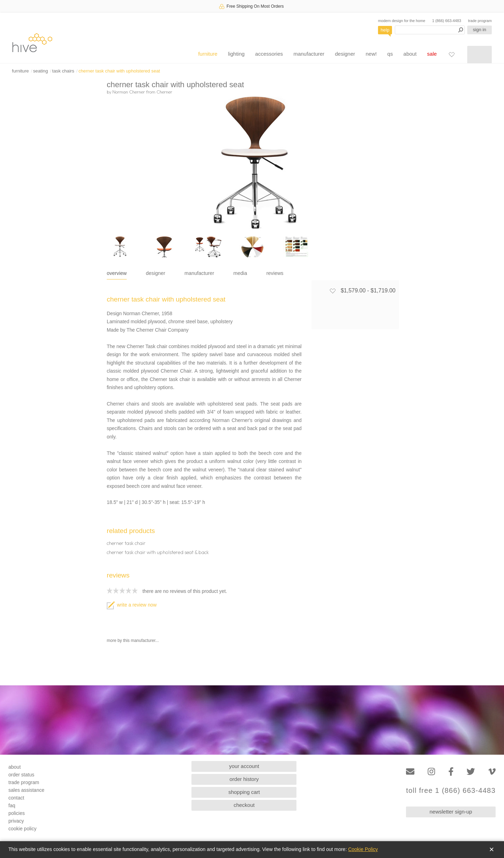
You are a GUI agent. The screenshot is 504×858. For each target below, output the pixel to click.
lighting (236, 54)
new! (371, 54)
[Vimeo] (492, 772)
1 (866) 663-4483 (447, 21)
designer (345, 54)
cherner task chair (126, 543)
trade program (480, 21)
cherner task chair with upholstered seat (119, 71)
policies (17, 813)
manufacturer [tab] (199, 273)
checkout (244, 805)
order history (244, 779)
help (385, 30)
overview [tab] (117, 273)
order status (21, 775)
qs (390, 54)
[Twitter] (471, 772)
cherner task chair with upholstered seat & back (158, 552)
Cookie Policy (363, 849)
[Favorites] (451, 54)
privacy (16, 821)
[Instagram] (431, 772)
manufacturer (309, 54)
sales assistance (26, 790)
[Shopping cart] (479, 55)
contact (16, 798)
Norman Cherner (129, 92)
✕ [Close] (492, 850)
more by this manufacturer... (133, 641)
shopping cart (244, 792)
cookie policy (22, 829)
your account (244, 766)
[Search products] (430, 30)
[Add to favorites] (332, 291)
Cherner (164, 92)
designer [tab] (156, 273)
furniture (208, 54)
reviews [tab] (275, 273)
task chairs (63, 71)
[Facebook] (451, 772)
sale (432, 54)
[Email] (410, 772)
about (410, 54)
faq (12, 805)
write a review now (132, 605)
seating (40, 71)
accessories (269, 54)
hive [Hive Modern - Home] (32, 43)
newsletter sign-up (451, 812)
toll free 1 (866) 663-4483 (451, 791)
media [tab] (240, 273)
